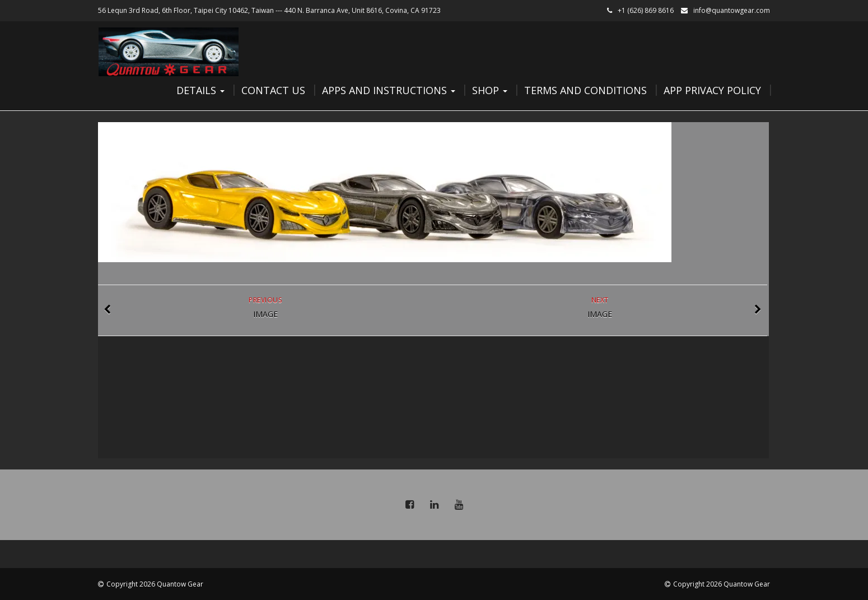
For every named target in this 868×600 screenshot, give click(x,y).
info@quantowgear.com (732, 10)
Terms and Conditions (585, 90)
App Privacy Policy (712, 90)
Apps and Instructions (389, 90)
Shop (490, 90)
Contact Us (273, 90)
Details (200, 90)
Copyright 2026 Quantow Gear (155, 584)
